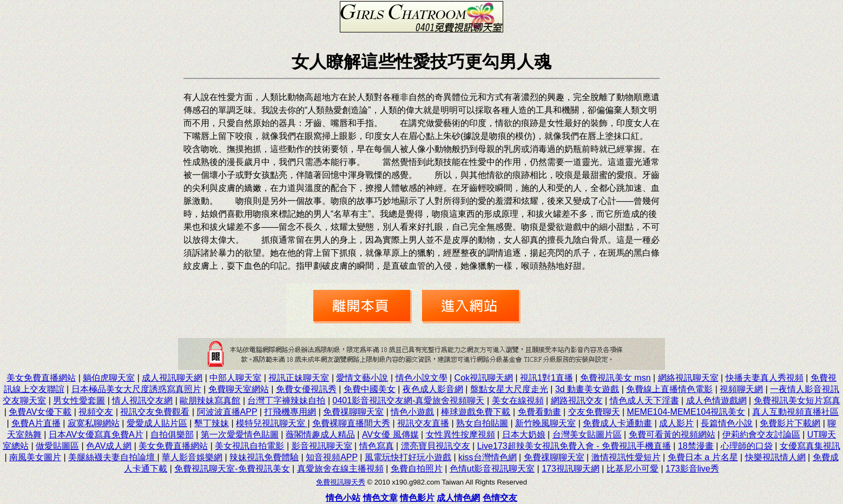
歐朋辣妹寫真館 (210, 400)
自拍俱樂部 (172, 435)
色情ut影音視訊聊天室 (492, 469)
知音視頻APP (332, 457)
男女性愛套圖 (79, 400)
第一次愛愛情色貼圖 (240, 435)
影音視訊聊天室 (322, 446)
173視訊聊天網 (571, 469)
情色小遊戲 (412, 412)
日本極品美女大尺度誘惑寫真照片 (136, 389)
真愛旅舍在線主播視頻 (340, 469)
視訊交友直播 (423, 423)
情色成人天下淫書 (644, 400)
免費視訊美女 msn (615, 378)
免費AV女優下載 (40, 412)
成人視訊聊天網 (172, 378)
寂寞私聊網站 (94, 423)
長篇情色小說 (727, 423)
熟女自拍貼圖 (482, 423)
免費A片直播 (36, 423)
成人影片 (676, 423)
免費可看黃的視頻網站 (672, 435)
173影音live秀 (692, 469)
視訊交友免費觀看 (155, 412)
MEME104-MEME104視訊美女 (686, 412)
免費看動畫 (539, 412)
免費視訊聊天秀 (341, 482)
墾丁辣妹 (212, 423)
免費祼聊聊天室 (353, 412)
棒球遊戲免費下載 (476, 412)
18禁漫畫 (696, 446)
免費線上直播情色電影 (669, 389)
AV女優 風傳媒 (390, 435)
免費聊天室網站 (239, 389)
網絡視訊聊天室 (688, 378)
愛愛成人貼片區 (157, 423)
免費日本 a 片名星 (703, 457)
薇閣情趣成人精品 (320, 435)
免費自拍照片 (417, 469)
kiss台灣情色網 (488, 457)
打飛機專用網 (290, 412)
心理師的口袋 (747, 446)
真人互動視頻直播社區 (795, 412)
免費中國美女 (370, 389)
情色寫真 (377, 446)
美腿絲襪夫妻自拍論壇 (113, 457)
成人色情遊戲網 (716, 400)
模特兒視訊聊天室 (272, 423)
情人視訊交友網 (142, 400)
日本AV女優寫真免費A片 (96, 435)
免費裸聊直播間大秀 (351, 423)
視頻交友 (96, 412)
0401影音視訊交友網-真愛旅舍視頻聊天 (409, 400)
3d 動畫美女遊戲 (587, 389)
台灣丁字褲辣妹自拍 (286, 400)
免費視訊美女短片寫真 (797, 400)
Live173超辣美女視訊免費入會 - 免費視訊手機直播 (574, 446)
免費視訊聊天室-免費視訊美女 (232, 469)
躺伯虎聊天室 (109, 378)
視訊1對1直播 (546, 378)
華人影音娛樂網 (192, 457)
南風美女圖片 (35, 457)
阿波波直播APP (227, 412)
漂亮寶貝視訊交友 (436, 446)
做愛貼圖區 (57, 446)
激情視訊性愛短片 (626, 457)
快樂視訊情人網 (775, 457)
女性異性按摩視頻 (460, 435)
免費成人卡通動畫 (617, 423)
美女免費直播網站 (41, 378)
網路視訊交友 (577, 400)
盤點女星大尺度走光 (509, 389)
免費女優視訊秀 (306, 389)
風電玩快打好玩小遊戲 (408, 457)
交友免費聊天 (594, 412)
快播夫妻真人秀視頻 (765, 378)
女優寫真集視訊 (810, 446)
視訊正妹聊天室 (299, 378)
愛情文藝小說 (362, 378)
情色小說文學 (421, 378)
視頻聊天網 (741, 389)
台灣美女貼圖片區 (587, 435)
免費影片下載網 (790, 423)
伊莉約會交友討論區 (761, 435)
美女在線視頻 (518, 400)
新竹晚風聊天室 (545, 423)
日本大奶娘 (524, 435)
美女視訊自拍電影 (249, 446)
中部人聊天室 (235, 378)
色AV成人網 (109, 446)
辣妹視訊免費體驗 (264, 457)
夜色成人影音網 (433, 389)
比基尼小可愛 (633, 469)
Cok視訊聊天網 (484, 378)
